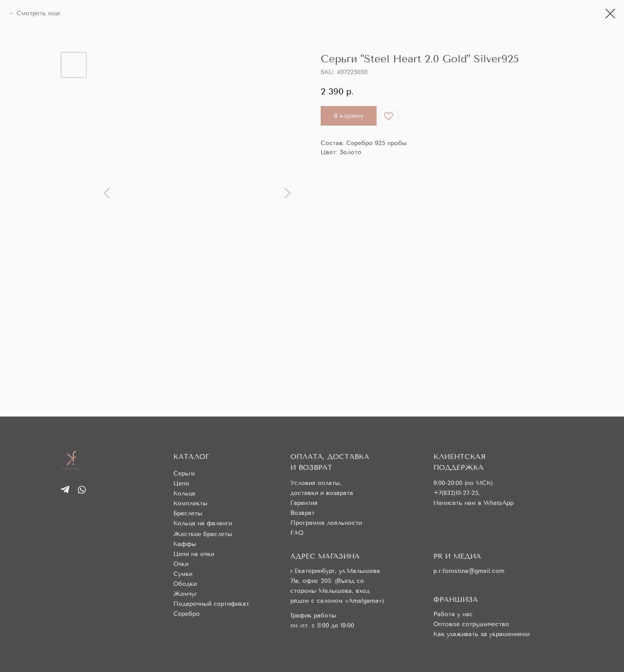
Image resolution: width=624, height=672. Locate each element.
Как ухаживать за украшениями (481, 634)
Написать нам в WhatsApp (473, 503)
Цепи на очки (194, 554)
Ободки (185, 584)
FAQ (297, 533)
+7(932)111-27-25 (456, 493)
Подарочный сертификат (211, 604)
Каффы (185, 544)
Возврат (302, 513)
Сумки (183, 574)
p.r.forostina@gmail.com (469, 571)
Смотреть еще (38, 13)
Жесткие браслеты (203, 534)
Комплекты (190, 503)
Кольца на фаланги (203, 523)
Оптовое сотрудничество (471, 624)
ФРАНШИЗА (456, 599)
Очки (181, 564)
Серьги (184, 473)
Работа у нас (453, 614)
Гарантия (304, 503)
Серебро (187, 614)
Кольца (184, 493)
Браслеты (188, 513)
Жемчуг (185, 594)
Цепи (181, 483)
